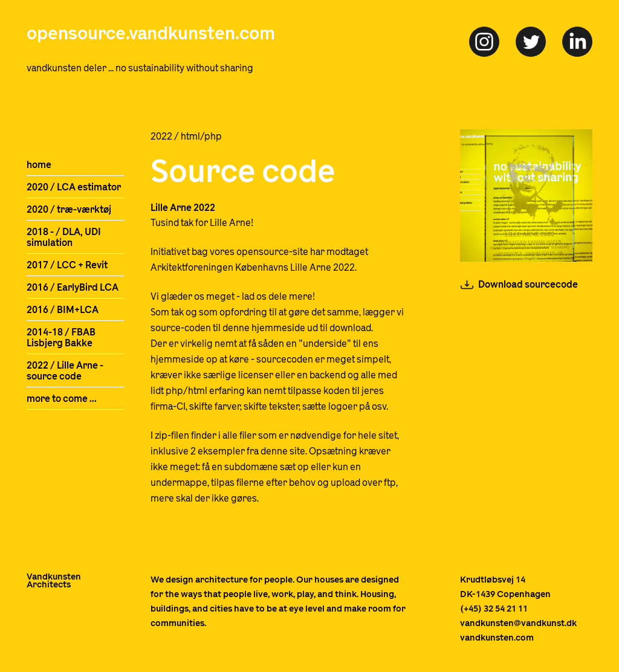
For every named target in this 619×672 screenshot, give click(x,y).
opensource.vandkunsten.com (151, 34)
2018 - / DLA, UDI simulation (64, 237)
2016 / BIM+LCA (63, 310)
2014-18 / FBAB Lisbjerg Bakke (61, 338)
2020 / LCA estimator (74, 187)
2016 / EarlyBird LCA (73, 288)
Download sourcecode (528, 285)
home (39, 165)
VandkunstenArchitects (54, 581)
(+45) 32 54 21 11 (494, 609)
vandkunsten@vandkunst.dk (518, 623)
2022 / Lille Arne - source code (65, 371)
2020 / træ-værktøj (69, 210)
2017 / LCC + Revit (67, 265)
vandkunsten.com (497, 638)
